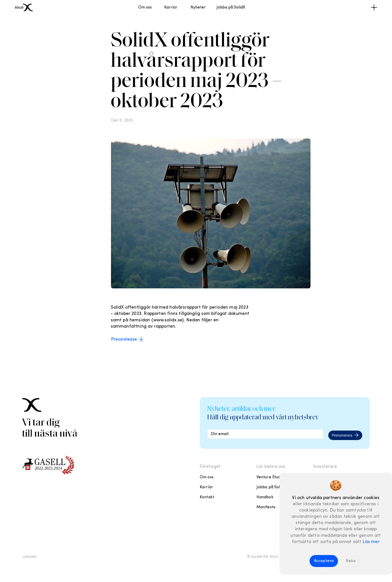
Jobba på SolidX (231, 7)
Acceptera (324, 561)
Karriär (171, 7)
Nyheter (198, 7)
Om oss (145, 7)
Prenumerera (345, 435)
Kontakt (207, 497)
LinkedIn (29, 557)
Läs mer (371, 542)
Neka (351, 561)
